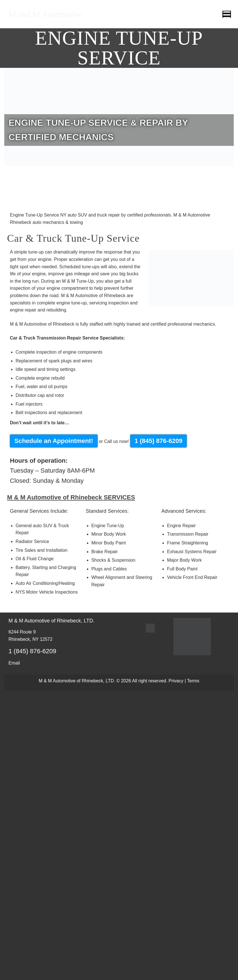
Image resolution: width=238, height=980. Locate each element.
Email (14, 663)
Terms (193, 681)
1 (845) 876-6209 (159, 441)
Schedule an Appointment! (54, 441)
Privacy (176, 681)
